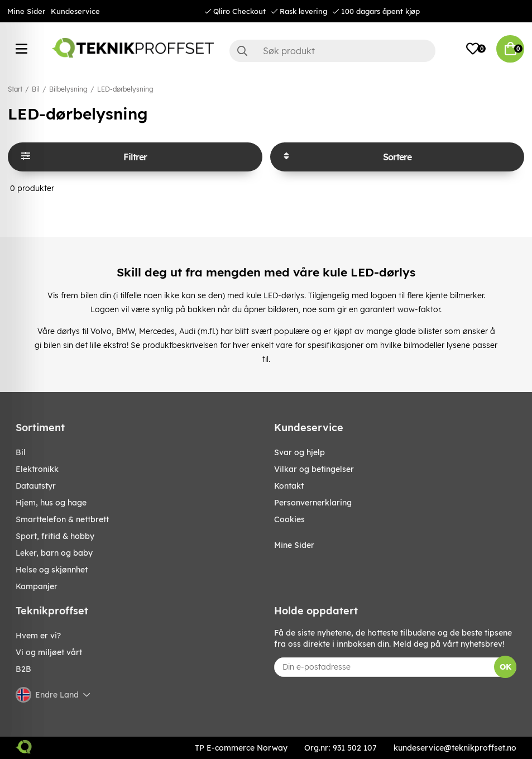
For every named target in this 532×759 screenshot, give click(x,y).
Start (15, 89)
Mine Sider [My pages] (294, 545)
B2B (23, 669)
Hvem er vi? (38, 636)
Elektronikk (37, 469)
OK (505, 667)
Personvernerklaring (313, 503)
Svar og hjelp (299, 452)
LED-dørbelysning (125, 89)
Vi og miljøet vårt (49, 652)
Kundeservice (75, 11)
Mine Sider (26, 11)
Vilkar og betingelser (314, 469)
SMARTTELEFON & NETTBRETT (62, 519)
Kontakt (289, 486)
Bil (36, 89)
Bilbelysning (68, 89)
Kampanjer (37, 586)
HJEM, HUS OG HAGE (51, 503)
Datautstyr (36, 486)
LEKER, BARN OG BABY (54, 553)
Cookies (289, 519)
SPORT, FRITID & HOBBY (55, 536)
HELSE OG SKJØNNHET (52, 570)
